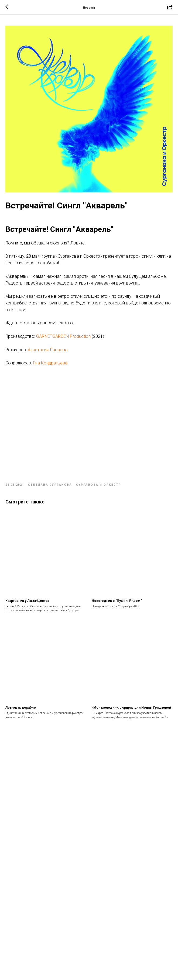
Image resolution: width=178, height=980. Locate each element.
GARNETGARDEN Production (63, 336)
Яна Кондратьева (50, 363)
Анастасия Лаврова (48, 350)
